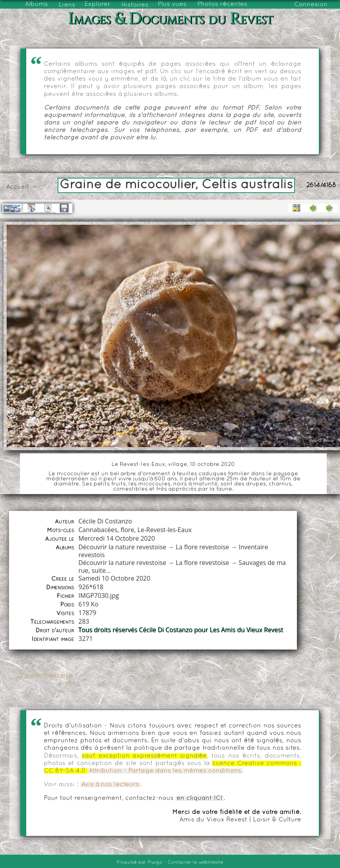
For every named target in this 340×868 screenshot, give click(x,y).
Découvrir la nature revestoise (122, 547)
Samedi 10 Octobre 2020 (114, 578)
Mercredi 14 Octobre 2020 (117, 538)
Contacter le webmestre (195, 863)
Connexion (311, 5)
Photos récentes (222, 4)
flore (128, 530)
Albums (36, 4)
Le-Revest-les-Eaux (165, 530)
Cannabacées (98, 530)
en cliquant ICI (200, 798)
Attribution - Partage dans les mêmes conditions (165, 771)
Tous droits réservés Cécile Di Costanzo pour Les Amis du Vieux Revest (181, 630)
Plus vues (172, 4)
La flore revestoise (203, 547)
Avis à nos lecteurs (110, 785)
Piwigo (155, 863)
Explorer (98, 4)
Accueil (17, 187)
